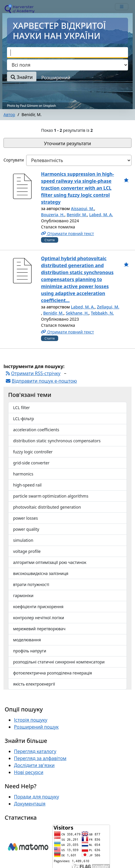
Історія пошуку (31, 720)
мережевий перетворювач (39, 629)
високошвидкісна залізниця (41, 573)
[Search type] (67, 65)
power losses (25, 518)
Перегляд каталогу (35, 751)
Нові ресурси (29, 772)
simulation (23, 540)
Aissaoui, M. (83, 208)
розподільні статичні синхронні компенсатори (59, 662)
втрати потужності (31, 584)
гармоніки (23, 595)
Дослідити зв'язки (34, 765)
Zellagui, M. (108, 307)
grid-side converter (31, 463)
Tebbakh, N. (102, 313)
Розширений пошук (36, 727)
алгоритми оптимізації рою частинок (50, 562)
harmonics (23, 474)
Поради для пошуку (37, 797)
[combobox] (67, 53)
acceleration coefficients (36, 430)
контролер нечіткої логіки (39, 618)
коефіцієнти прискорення (38, 607)
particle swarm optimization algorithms (51, 496)
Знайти (22, 77)
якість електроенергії (34, 684)
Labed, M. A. (101, 215)
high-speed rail (27, 485)
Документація (30, 804)
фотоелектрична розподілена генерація (53, 673)
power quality (26, 529)
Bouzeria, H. (53, 215)
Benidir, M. (77, 215)
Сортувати (14, 160)
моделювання (27, 640)
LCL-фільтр (24, 419)
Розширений (56, 78)
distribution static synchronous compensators (57, 441)
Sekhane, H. (77, 313)
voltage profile (27, 551)
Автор (9, 115)
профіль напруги (30, 651)
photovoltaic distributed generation (47, 507)
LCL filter (22, 408)
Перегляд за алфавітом (40, 758)
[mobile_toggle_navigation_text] (122, 7)
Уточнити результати (67, 143)
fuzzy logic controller (33, 452)
